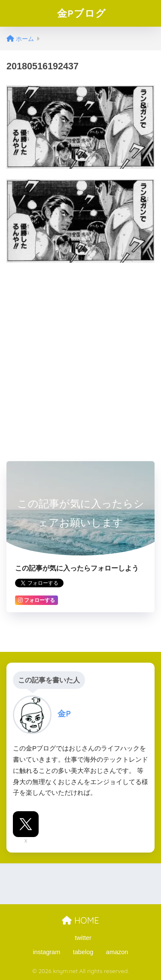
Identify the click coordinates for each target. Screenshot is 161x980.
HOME (80, 920)
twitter (83, 938)
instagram (47, 952)
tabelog (83, 952)
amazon (117, 952)
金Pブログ (82, 13)
